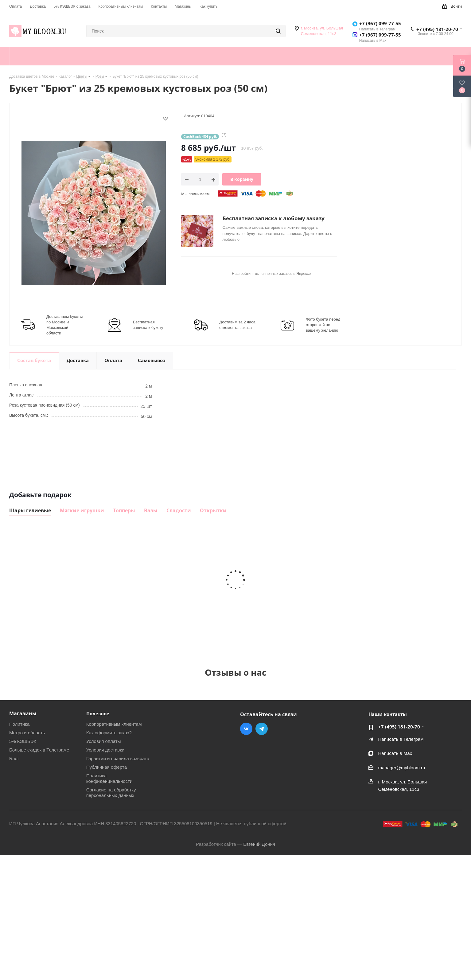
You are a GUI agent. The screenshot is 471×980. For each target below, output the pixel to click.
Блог (14, 758)
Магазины (23, 713)
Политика (19, 724)
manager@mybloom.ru (402, 768)
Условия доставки (105, 750)
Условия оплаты (104, 741)
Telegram (262, 729)
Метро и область (27, 733)
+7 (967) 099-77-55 (380, 23)
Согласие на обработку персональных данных (111, 793)
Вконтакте (246, 729)
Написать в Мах (395, 753)
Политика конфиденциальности (109, 778)
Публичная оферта (107, 767)
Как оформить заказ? (109, 733)
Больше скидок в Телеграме (39, 750)
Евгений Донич (259, 844)
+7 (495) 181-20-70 (437, 29)
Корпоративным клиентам (114, 724)
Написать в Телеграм (401, 739)
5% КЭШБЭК (23, 741)
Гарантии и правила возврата (118, 758)
